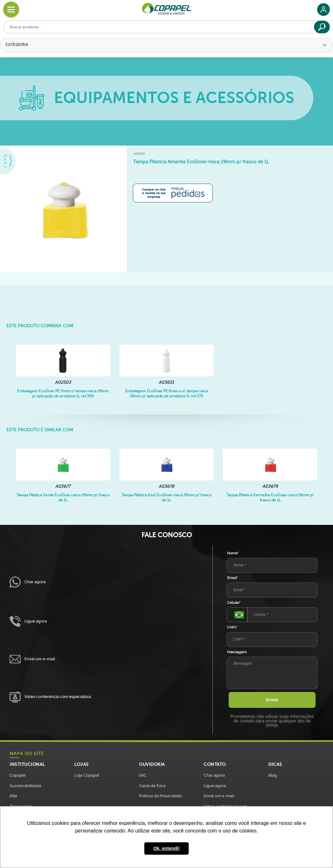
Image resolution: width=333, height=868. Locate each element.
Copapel (17, 775)
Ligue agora (28, 621)
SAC (143, 775)
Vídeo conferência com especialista (50, 697)
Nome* (233, 553)
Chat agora (28, 582)
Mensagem (237, 652)
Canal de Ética (152, 786)
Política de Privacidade (160, 796)
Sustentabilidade (25, 786)
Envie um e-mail (32, 659)
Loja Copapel (87, 775)
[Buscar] (322, 27)
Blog (273, 775)
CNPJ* (232, 627)
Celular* (234, 603)
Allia (13, 796)
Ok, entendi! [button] (166, 848)
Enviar (272, 700)
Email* (232, 578)
